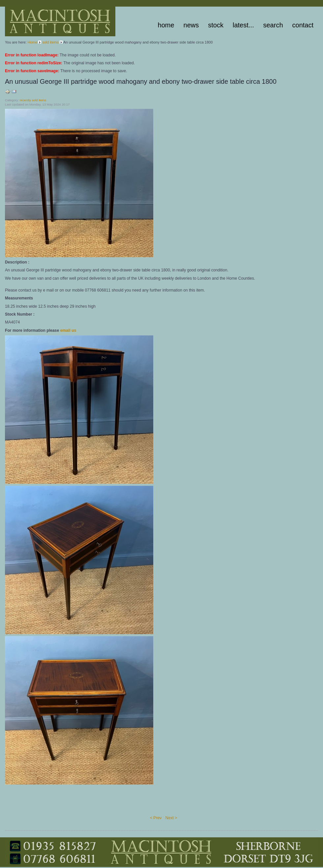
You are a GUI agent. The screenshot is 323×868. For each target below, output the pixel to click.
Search (273, 25)
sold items (50, 42)
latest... (243, 25)
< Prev (156, 818)
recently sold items (33, 100)
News (191, 25)
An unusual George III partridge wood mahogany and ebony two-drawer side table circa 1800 (141, 81)
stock (216, 25)
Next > (171, 818)
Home (166, 25)
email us (68, 330)
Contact (303, 25)
